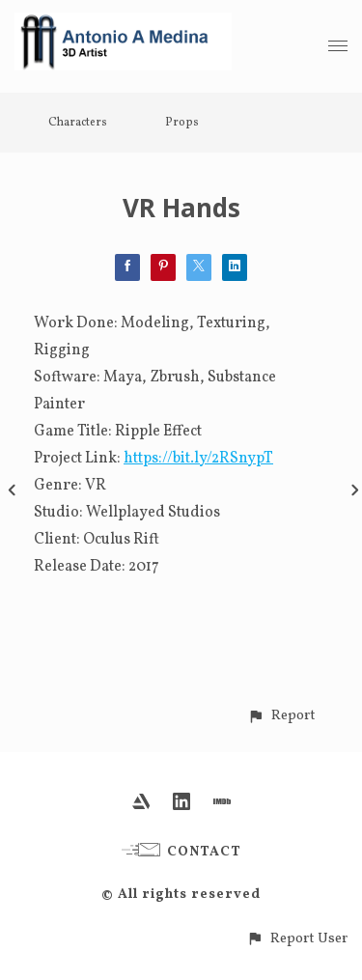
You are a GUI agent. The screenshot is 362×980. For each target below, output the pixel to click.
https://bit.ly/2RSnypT (198, 459)
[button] (281, 716)
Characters (78, 123)
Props (182, 123)
